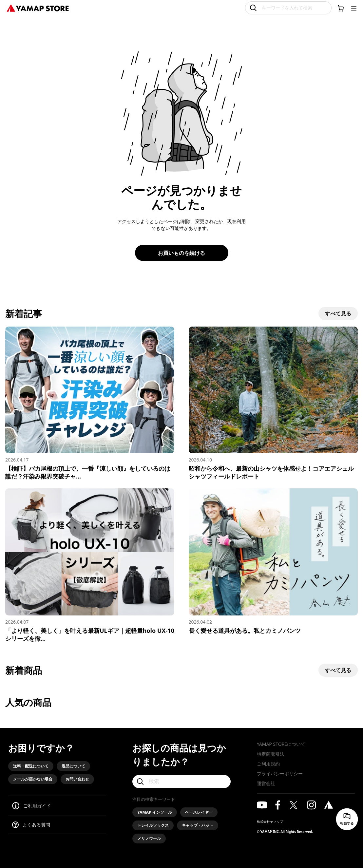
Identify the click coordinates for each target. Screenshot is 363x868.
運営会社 (266, 783)
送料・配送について (31, 766)
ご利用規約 (268, 764)
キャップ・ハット (198, 825)
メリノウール (149, 838)
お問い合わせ (77, 779)
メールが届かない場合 (33, 779)
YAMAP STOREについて (281, 744)
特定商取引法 (271, 754)
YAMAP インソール (154, 812)
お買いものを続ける (181, 253)
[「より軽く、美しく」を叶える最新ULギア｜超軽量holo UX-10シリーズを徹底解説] (90, 565)
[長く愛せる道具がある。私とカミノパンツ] (273, 561)
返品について (73, 766)
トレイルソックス (153, 825)
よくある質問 (36, 825)
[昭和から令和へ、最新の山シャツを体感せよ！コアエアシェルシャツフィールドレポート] (273, 403)
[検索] (181, 782)
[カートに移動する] (341, 8)
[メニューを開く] (354, 8)
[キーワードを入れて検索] (288, 8)
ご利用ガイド (37, 806)
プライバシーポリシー (280, 774)
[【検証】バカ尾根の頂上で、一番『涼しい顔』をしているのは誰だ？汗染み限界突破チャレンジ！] (90, 403)
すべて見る (338, 313)
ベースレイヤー (199, 812)
